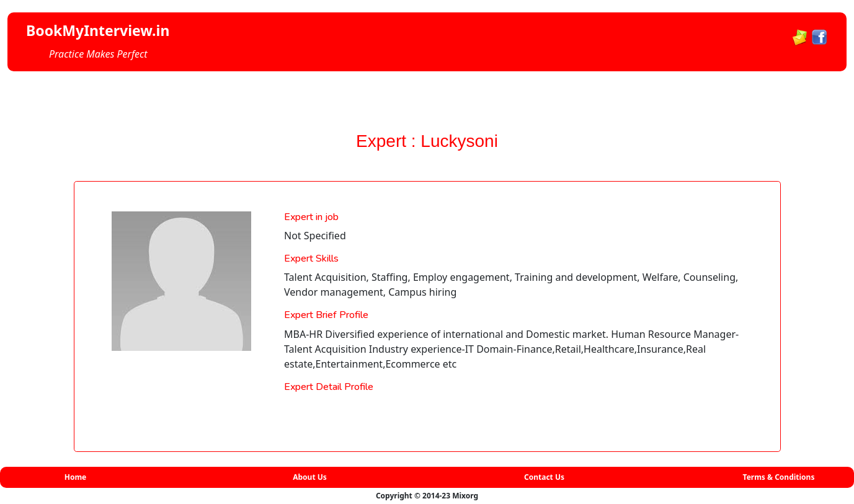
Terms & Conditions (779, 477)
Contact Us (544, 477)
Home (76, 477)
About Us (310, 477)
